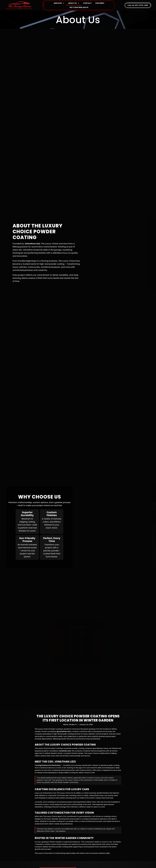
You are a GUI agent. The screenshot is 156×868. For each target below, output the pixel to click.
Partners (100, 3)
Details (69, 636)
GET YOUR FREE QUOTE (79, 7)
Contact (87, 3)
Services (59, 3)
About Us (74, 3)
